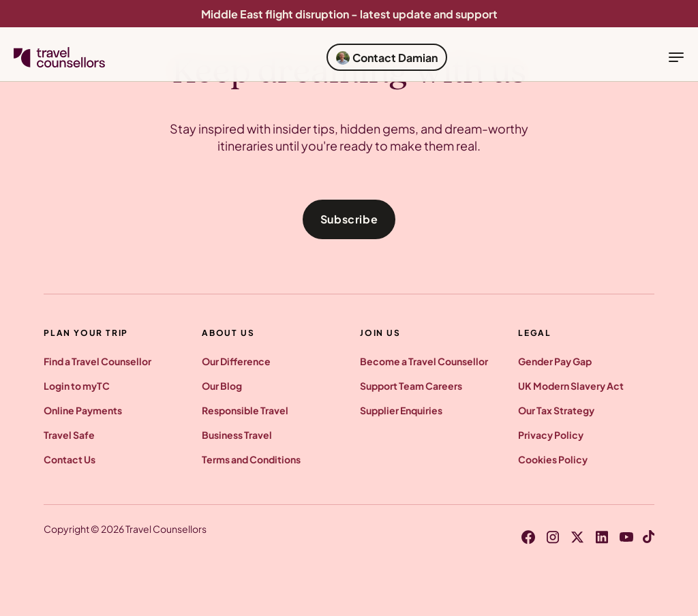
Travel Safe (69, 435)
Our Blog (222, 386)
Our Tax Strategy (556, 410)
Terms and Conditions (251, 459)
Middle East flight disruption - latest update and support (349, 14)
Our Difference (236, 361)
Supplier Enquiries (401, 410)
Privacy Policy (551, 435)
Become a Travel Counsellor (424, 361)
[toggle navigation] (676, 57)
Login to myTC (77, 386)
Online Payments (83, 410)
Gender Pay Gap (555, 361)
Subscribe (349, 219)
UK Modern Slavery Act (571, 386)
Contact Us (70, 459)
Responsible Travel (245, 410)
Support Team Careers (411, 386)
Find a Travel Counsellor (97, 361)
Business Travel (237, 435)
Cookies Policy (553, 459)
